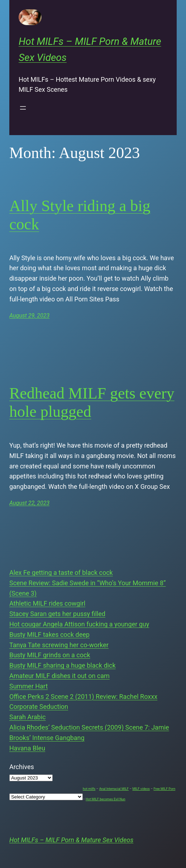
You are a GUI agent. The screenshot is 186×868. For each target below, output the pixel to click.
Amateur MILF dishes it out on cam (59, 676)
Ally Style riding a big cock (80, 215)
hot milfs (89, 789)
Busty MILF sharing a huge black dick (63, 665)
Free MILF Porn (164, 789)
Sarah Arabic (28, 717)
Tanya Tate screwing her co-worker (59, 645)
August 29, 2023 (29, 316)
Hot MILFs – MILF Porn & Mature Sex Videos (71, 840)
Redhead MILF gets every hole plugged (92, 402)
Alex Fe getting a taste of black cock (61, 573)
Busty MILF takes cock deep (49, 635)
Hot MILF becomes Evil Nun (106, 799)
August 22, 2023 (29, 503)
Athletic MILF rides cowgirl (47, 603)
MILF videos (141, 789)
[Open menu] (23, 108)
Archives (22, 767)
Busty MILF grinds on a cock (50, 655)
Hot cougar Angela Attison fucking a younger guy (79, 624)
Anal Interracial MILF (114, 789)
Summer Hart (28, 686)
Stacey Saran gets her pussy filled (57, 614)
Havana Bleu (27, 748)
